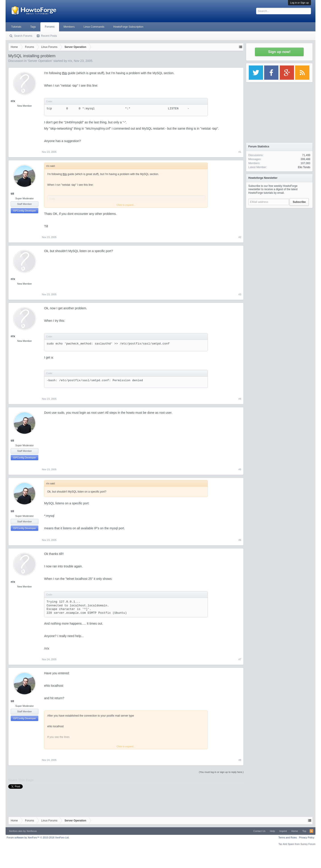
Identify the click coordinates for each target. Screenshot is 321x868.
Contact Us (259, 831)
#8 (240, 760)
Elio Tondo (304, 167)
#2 (240, 237)
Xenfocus (32, 831)
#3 (240, 294)
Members (69, 27)
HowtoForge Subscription (128, 27)
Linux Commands (94, 27)
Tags (33, 27)
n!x (70, 61)
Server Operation (40, 61)
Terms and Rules (288, 837)
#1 (240, 152)
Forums (50, 27)
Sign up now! (279, 52)
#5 (240, 469)
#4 (240, 399)
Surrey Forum (308, 844)
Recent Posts (49, 36)
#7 (240, 659)
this (64, 73)
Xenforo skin (16, 831)
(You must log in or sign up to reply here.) (221, 772)
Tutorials (16, 27)
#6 (240, 540)
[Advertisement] (279, 238)
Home (295, 831)
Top (304, 831)
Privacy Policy (307, 837)
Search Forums (23, 36)
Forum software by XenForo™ (38, 837)
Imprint (283, 831)
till (12, 194)
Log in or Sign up (299, 3)
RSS (311, 831)
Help (273, 831)
